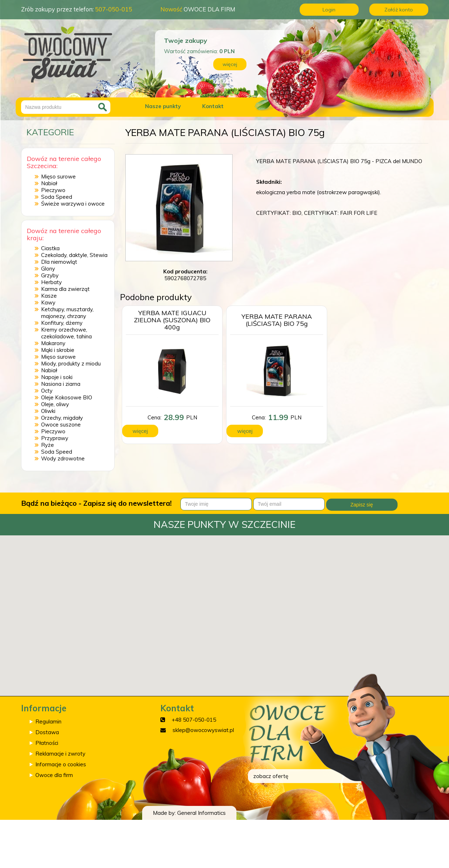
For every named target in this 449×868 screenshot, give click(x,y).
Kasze (49, 296)
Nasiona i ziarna (61, 384)
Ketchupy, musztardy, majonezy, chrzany (67, 313)
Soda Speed (57, 197)
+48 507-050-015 (194, 720)
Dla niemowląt (59, 262)
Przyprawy (55, 438)
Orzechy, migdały (62, 418)
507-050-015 (114, 9)
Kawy (48, 302)
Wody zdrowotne (63, 458)
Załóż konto (399, 10)
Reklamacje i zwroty (60, 754)
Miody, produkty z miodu (71, 364)
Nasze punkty (163, 106)
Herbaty (51, 282)
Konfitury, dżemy (62, 323)
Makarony (53, 343)
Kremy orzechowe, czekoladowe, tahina (66, 333)
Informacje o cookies (61, 764)
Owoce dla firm (54, 775)
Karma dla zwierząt (65, 289)
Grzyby (50, 275)
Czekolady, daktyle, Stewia (74, 255)
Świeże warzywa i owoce (73, 204)
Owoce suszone (61, 425)
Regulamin (48, 721)
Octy (47, 391)
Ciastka (50, 248)
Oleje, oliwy (55, 404)
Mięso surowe (58, 176)
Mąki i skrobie (58, 350)
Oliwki (48, 411)
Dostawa (47, 732)
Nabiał (49, 183)
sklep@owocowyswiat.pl (203, 730)
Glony (48, 269)
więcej (230, 64)
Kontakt (213, 106)
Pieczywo (53, 190)
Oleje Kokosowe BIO (67, 397)
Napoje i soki (57, 377)
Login (329, 10)
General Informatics (201, 813)
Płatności (47, 743)
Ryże (48, 445)
